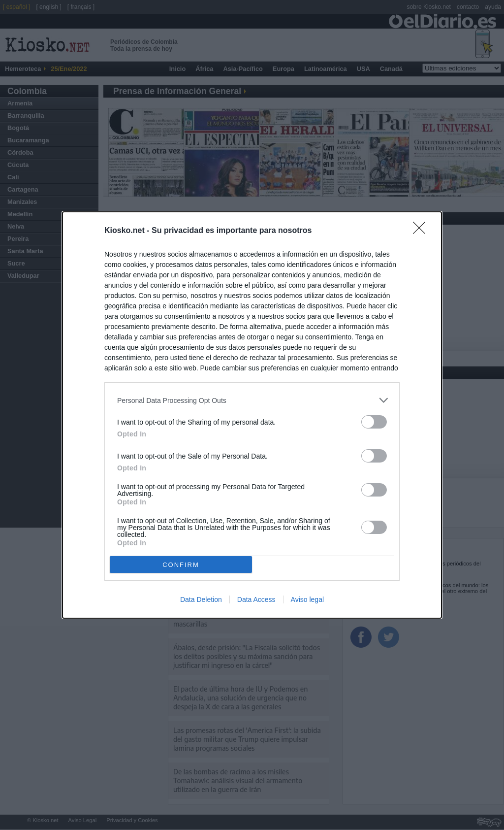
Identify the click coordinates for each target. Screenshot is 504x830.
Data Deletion (201, 599)
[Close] (422, 231)
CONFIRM (181, 565)
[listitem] (252, 400)
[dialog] (252, 415)
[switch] (374, 422)
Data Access (256, 599)
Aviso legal (307, 599)
